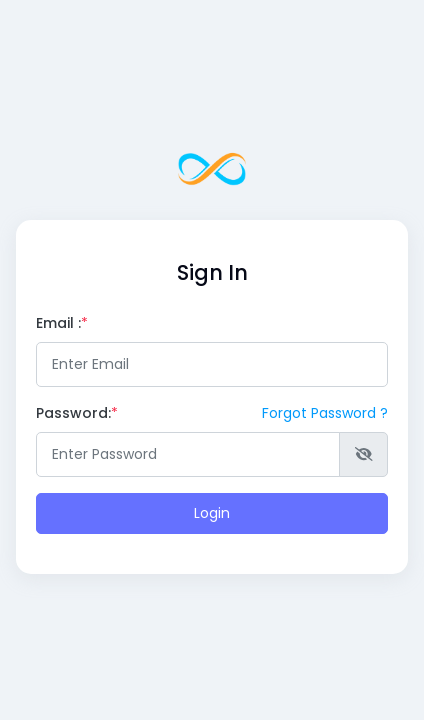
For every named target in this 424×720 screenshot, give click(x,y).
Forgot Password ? (325, 413)
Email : (58, 323)
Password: (77, 413)
